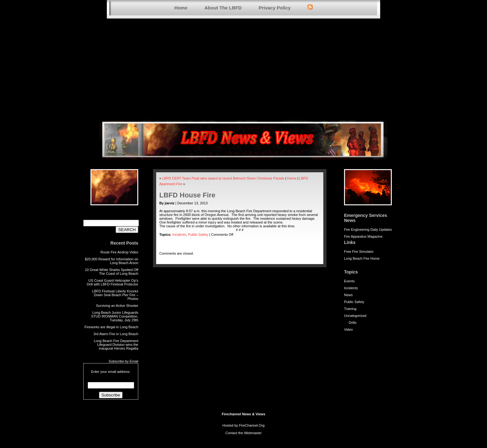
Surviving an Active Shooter (117, 306)
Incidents (351, 288)
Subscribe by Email (123, 361)
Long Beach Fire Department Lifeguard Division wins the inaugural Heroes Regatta (116, 345)
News (348, 295)
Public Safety (354, 302)
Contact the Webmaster (243, 433)
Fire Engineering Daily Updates (368, 230)
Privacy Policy (275, 8)
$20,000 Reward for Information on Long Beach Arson (112, 261)
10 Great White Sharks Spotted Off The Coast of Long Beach (112, 272)
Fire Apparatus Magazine (363, 236)
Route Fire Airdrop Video (119, 252)
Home (181, 8)
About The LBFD (223, 8)
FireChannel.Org (252, 425)
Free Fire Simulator (359, 252)
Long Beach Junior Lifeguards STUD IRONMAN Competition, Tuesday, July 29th (115, 316)
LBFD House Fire (187, 195)
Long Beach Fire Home (362, 258)
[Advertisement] (243, 69)
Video (348, 329)
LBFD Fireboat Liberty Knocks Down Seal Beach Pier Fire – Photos (115, 295)
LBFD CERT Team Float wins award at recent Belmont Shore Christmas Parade (223, 178)
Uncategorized (355, 316)
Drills (353, 323)
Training (350, 309)
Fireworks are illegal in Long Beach (111, 327)
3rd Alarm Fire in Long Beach (116, 334)
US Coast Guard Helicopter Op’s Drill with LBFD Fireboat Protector (112, 282)
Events (349, 281)
